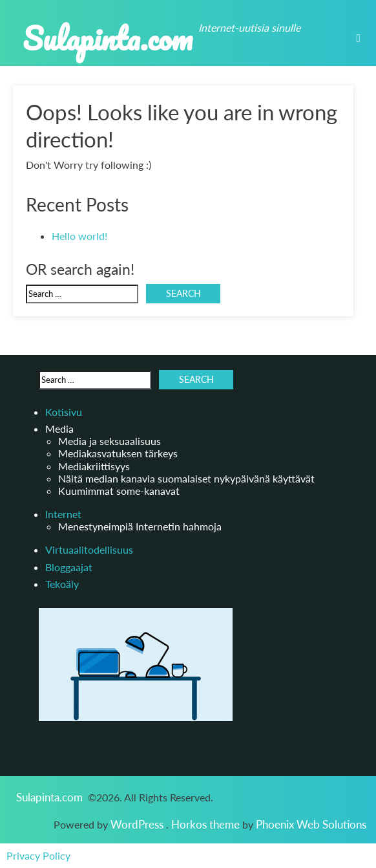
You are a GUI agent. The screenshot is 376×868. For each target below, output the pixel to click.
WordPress (138, 824)
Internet (63, 514)
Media (59, 429)
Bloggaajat (69, 567)
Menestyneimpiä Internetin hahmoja (140, 526)
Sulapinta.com (108, 38)
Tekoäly (62, 584)
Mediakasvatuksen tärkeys (118, 453)
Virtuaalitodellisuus (89, 549)
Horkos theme (207, 824)
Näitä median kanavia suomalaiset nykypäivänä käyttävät (186, 478)
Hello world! (79, 236)
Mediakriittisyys (94, 466)
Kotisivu (64, 412)
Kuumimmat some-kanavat (119, 491)
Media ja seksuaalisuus (110, 441)
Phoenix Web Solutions (311, 824)
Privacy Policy (38, 856)
